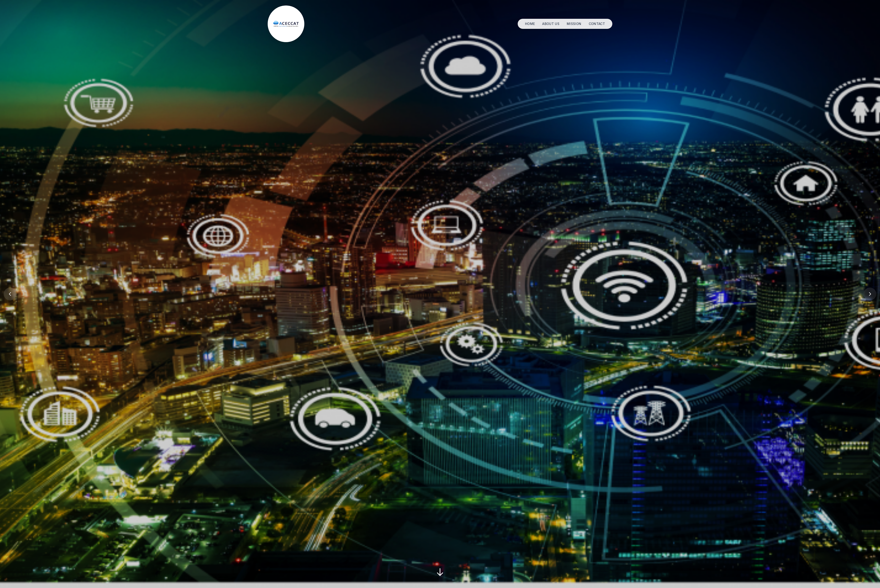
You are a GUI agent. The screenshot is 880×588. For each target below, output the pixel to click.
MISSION (574, 24)
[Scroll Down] (440, 573)
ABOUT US (551, 24)
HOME (530, 24)
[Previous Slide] (10, 294)
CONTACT (597, 24)
